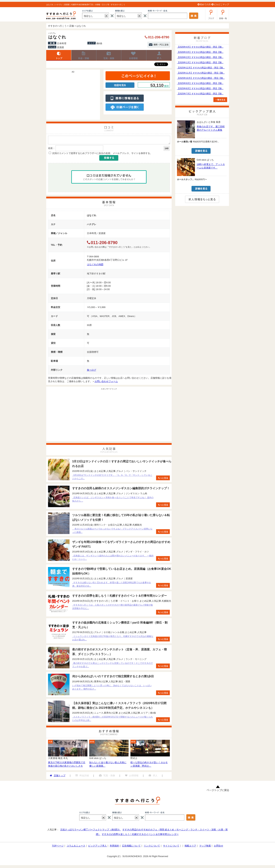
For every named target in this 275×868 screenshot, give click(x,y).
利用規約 (114, 847)
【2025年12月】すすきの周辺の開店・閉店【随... (201, 68)
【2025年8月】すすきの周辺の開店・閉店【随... (200, 88)
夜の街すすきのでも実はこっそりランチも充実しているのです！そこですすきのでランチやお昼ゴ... (113, 666)
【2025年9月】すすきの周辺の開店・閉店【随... (200, 83)
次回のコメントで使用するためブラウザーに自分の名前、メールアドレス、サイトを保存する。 (102, 154)
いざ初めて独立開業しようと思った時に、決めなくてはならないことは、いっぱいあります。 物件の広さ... (112, 688)
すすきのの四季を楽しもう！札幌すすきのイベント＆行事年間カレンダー (140, 835)
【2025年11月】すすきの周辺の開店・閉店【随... (201, 73)
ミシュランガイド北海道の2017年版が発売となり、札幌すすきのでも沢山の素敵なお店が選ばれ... (113, 639)
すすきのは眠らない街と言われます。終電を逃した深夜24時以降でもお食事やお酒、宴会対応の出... (112, 585)
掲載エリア (190, 847)
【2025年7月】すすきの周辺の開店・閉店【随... (200, 94)
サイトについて (171, 847)
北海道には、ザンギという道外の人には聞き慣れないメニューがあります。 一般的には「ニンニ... (113, 558)
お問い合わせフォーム (106, 382)
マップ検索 (205, 847)
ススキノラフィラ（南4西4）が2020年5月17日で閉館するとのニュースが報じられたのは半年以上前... (113, 720)
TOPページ (58, 847)
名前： (52, 149)
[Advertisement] (73, 97)
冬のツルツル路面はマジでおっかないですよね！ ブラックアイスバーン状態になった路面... (112, 532)
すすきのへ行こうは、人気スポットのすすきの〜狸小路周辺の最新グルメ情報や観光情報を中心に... (113, 608)
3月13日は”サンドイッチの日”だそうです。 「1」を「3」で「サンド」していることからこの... (112, 478)
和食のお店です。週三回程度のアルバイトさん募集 (211, 128)
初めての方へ (206, 4)
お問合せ (219, 847)
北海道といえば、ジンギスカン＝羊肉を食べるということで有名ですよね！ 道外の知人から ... (113, 500)
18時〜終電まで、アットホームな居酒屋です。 (211, 166)
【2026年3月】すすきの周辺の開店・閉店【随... (200, 52)
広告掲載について (131, 847)
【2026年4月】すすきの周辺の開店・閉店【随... (200, 47)
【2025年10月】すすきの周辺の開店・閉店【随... (201, 78)
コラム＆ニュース (76, 847)
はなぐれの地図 (95, 265)
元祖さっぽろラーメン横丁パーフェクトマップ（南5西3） (91, 831)
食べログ (92, 371)
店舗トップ (59, 55)
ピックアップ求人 (97, 847)
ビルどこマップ (221, 4)
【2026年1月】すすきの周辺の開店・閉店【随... (200, 62)
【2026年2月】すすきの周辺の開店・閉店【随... (200, 57)
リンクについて (152, 847)
